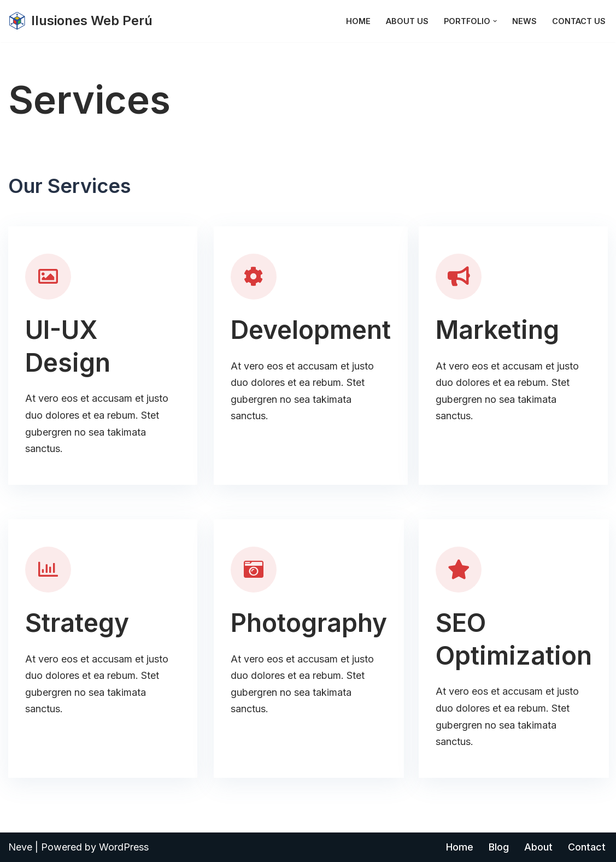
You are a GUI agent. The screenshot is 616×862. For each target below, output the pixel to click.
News (524, 21)
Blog (499, 847)
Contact (587, 847)
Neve (20, 847)
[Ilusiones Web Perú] (80, 21)
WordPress (124, 847)
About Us (407, 21)
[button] (495, 21)
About (538, 847)
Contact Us (579, 21)
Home (358, 21)
